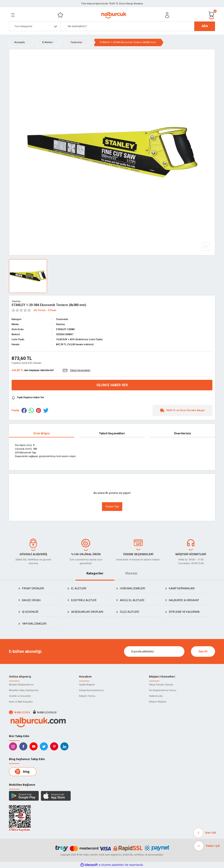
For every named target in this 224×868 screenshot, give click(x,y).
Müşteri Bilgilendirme (21, 685)
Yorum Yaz (112, 506)
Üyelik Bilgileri (87, 685)
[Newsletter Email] (154, 651)
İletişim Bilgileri (158, 702)
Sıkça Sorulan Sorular (161, 685)
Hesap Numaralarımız (91, 690)
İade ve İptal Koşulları (21, 702)
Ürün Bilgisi (42, 433)
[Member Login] (167, 15)
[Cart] (212, 15)
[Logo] (114, 15)
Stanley (16, 301)
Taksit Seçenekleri (112, 433)
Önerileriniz (182, 433)
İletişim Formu (87, 696)
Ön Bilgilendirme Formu (163, 690)
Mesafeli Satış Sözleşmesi (24, 690)
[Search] (138, 26)
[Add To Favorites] (206, 247)
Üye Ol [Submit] (203, 651)
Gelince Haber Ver (112, 385)
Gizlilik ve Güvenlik (20, 696)
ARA (205, 26)
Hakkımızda (156, 696)
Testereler (62, 319)
